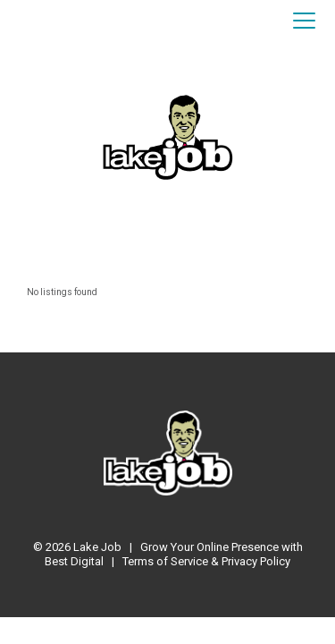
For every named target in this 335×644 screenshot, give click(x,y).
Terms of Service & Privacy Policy (206, 561)
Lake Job (97, 547)
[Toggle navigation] (304, 21)
